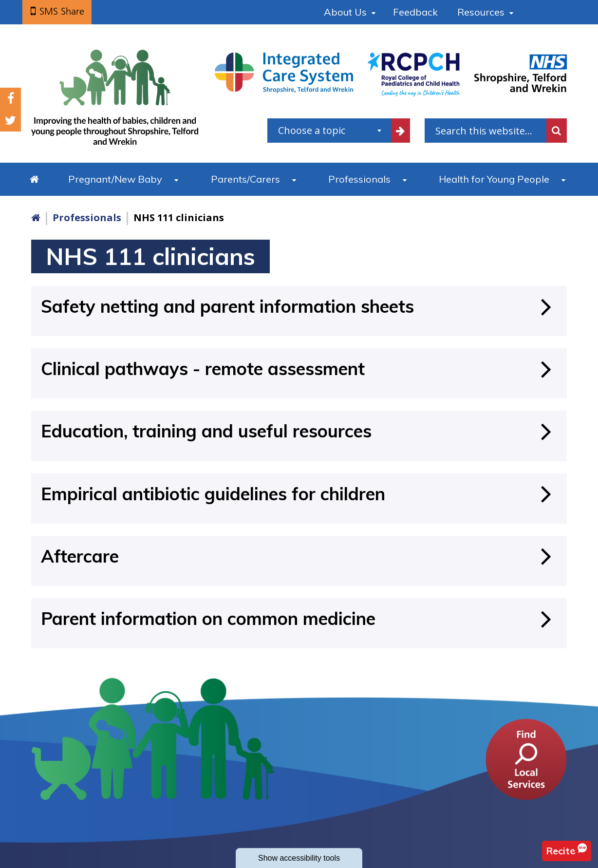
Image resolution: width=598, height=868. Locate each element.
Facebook (11, 99)
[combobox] (329, 131)
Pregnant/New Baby (115, 179)
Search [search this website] (557, 131)
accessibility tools (299, 858)
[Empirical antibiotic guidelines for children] (299, 494)
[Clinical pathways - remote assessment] (299, 368)
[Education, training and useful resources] (299, 431)
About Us (345, 12)
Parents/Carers (245, 179)
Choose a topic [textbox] (312, 130)
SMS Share (62, 11)
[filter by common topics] (400, 131)
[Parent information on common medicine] (299, 618)
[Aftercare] (299, 556)
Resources (481, 12)
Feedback (415, 12)
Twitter (10, 121)
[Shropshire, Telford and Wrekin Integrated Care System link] (284, 72)
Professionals (359, 179)
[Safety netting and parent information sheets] (299, 306)
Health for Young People (494, 179)
